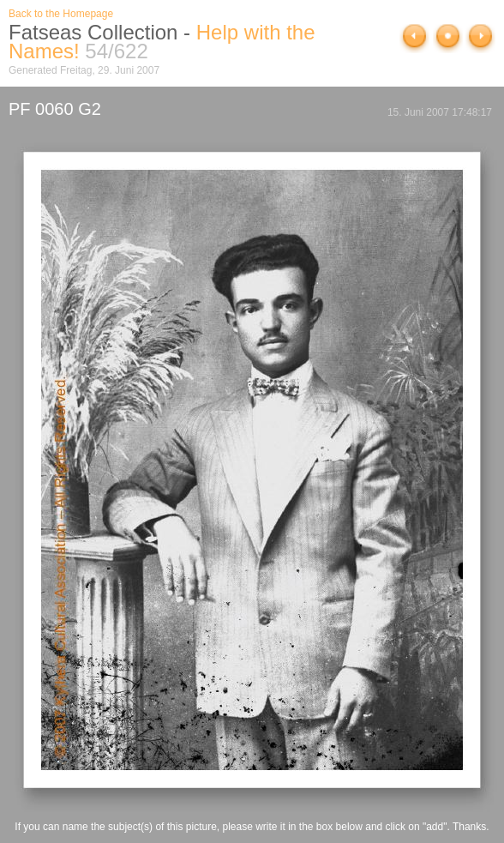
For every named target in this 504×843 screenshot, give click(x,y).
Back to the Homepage (61, 14)
